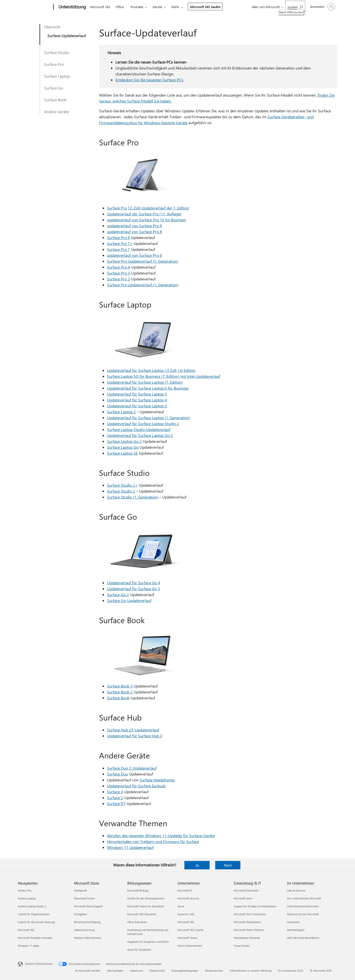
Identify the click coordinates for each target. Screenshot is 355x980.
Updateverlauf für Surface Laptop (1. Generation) (149, 418)
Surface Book (55, 100)
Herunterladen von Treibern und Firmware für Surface (153, 841)
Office (120, 7)
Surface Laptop (57, 76)
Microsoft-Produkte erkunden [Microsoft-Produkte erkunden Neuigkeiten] (35, 938)
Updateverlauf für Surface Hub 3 (135, 736)
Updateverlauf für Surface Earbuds (136, 786)
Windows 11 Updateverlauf (130, 847)
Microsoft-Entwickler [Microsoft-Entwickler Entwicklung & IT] (246, 890)
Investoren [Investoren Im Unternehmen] (293, 922)
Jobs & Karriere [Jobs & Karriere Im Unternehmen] (296, 890)
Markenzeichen (214, 971)
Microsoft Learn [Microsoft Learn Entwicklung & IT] (243, 898)
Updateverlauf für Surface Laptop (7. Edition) (145, 382)
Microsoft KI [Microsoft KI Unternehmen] (185, 890)
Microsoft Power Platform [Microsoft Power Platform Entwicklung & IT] (249, 930)
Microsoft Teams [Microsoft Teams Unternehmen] (187, 938)
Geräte (157, 7)
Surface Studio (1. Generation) (133, 497)
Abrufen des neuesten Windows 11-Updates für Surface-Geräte (161, 835)
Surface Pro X (118, 237)
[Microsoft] (35, 7)
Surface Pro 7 (118, 249)
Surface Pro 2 (118, 279)
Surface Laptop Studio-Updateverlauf (139, 429)
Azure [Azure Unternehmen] (181, 906)
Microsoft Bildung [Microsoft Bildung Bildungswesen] (138, 890)
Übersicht (52, 27)
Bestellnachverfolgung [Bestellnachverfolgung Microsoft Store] (87, 922)
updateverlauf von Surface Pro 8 (134, 232)
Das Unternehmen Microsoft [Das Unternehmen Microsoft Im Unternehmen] (304, 898)
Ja (197, 865)
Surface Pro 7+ (120, 243)
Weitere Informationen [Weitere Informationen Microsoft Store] (88, 938)
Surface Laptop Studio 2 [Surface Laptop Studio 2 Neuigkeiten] (32, 906)
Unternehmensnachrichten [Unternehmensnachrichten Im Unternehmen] (303, 906)
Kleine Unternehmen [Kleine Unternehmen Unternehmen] (190, 946)
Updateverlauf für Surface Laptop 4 (137, 400)
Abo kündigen (115, 971)
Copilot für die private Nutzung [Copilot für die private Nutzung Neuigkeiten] (36, 922)
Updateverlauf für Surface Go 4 (133, 583)
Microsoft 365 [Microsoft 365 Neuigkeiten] (26, 930)
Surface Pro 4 (118, 267)
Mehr (175, 7)
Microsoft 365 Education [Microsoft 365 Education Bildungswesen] (142, 914)
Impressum (136, 971)
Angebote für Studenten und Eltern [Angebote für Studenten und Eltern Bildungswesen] (148, 942)
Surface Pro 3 (118, 273)
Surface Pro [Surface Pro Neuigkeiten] (25, 890)
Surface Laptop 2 (121, 412)
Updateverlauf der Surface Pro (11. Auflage (143, 214)
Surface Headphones (157, 780)
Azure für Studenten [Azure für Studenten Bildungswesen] (139, 950)
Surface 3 (115, 792)
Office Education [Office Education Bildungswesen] (137, 922)
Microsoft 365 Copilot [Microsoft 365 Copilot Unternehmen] (190, 930)
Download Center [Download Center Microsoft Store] (84, 898)
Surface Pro (54, 64)
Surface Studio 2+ (122, 485)
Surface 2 (115, 798)
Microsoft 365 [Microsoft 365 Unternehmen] (186, 922)
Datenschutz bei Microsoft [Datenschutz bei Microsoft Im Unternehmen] (303, 914)
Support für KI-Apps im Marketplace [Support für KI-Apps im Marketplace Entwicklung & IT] (255, 906)
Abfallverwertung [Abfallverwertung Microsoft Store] (84, 930)
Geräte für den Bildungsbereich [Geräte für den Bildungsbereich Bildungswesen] (146, 898)
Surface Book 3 (120, 686)
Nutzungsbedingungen (185, 971)
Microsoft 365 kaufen (205, 7)
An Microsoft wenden (88, 971)
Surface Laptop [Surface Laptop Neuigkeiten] (27, 898)
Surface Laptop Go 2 (124, 441)
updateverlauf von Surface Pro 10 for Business (146, 220)
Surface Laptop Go (123, 447)
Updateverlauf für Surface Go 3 (133, 589)
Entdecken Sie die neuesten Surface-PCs (149, 80)
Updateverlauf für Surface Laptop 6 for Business (148, 388)
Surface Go (53, 88)
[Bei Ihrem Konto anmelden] (322, 7)
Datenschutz (157, 971)
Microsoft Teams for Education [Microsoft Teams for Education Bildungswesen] (145, 906)
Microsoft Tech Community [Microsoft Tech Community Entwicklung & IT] (250, 914)
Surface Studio (57, 52)
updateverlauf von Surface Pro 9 (134, 226)
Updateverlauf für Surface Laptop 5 (137, 394)
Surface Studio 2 (121, 491)
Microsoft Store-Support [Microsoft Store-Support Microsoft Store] (88, 906)
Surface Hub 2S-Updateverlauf (133, 730)
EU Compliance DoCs (291, 971)
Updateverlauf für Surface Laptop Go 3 (140, 435)
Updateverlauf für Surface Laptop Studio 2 (143, 423)
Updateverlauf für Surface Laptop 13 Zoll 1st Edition (151, 370)
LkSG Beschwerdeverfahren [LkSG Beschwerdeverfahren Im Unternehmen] (303, 938)
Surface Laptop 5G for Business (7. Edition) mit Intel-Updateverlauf (164, 376)
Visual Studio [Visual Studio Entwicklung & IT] (242, 946)
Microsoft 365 (100, 7)
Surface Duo (117, 774)
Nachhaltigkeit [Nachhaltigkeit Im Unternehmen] (296, 930)
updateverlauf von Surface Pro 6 (134, 255)
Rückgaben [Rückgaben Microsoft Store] (80, 914)
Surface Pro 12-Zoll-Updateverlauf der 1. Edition (148, 208)
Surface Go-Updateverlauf (129, 600)
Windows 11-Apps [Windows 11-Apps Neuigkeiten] (28, 946)
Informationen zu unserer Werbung (251, 971)
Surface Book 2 (120, 692)
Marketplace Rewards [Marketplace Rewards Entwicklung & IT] (247, 938)
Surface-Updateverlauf (67, 36)
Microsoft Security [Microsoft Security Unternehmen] (188, 898)
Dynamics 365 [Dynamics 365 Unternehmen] (186, 914)
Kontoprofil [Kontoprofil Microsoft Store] (80, 890)
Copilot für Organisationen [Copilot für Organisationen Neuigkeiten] (34, 914)
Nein (228, 865)
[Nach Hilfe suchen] (295, 6)
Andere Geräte (56, 112)
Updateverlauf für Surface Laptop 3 (137, 406)
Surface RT (116, 803)
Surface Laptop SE (122, 453)
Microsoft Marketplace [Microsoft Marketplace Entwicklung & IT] (247, 922)
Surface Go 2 (118, 594)
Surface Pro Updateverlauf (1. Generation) (143, 285)
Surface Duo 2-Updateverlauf (132, 768)
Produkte (137, 7)
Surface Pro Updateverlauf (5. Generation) (143, 261)
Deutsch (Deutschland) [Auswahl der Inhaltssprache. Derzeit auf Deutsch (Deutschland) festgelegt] (39, 964)
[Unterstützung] (72, 7)
